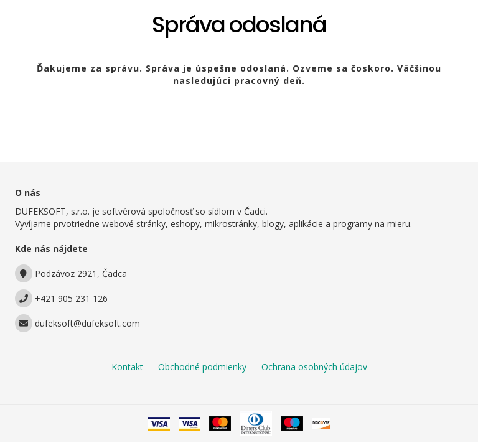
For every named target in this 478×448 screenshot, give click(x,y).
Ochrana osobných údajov (314, 367)
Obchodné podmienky (202, 367)
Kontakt (127, 367)
